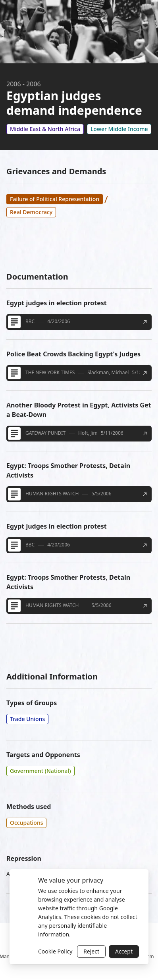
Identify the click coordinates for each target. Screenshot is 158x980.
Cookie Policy (55, 951)
